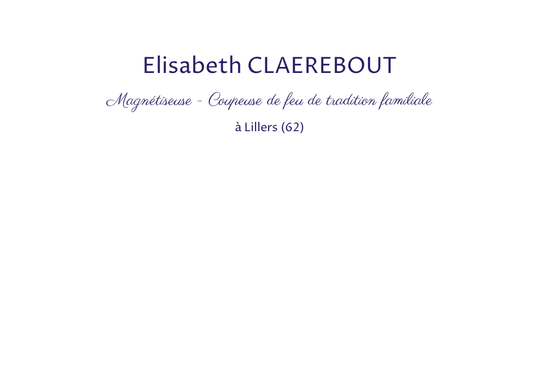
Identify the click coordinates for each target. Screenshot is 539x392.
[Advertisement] (198, 24)
